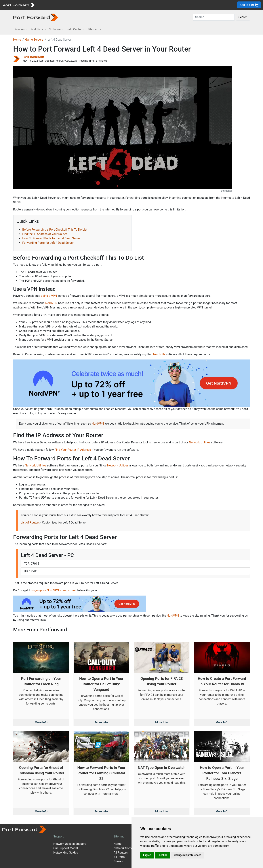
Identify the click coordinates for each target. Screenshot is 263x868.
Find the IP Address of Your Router (45, 234)
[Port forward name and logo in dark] (36, 17)
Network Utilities (200, 442)
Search (243, 17)
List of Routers (30, 523)
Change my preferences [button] (187, 855)
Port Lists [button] (37, 29)
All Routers (121, 853)
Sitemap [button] (93, 29)
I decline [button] (162, 855)
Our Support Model (66, 848)
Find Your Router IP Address (73, 450)
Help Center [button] (75, 29)
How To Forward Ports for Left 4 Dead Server (51, 238)
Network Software (125, 848)
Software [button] (55, 29)
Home (17, 40)
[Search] (214, 17)
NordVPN (51, 303)
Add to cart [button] (249, 5)
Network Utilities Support (69, 844)
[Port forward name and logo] (19, 5)
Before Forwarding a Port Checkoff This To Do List (55, 230)
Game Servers (34, 40)
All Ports (119, 857)
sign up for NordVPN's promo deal (54, 590)
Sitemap (119, 836)
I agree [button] (147, 855)
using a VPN (49, 296)
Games (118, 861)
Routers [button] (20, 29)
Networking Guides (66, 853)
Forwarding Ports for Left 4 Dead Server (48, 243)
